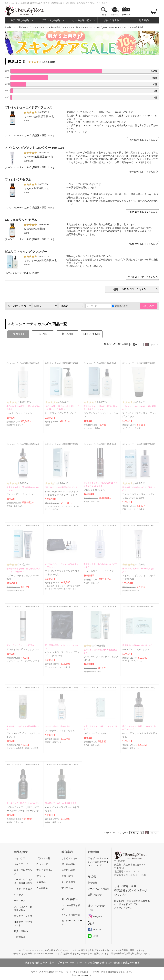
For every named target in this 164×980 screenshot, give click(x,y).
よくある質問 (68, 882)
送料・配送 (67, 876)
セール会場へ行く (82, 20)
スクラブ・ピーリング (131, 428)
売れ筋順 (18, 334)
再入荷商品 (42, 888)
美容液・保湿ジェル (43, 136)
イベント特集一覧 (71, 915)
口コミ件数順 (92, 334)
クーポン (126, 15)
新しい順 (67, 334)
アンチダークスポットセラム (60, 731)
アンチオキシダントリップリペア (24, 649)
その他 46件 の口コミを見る (141, 277)
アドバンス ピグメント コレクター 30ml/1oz (35, 148)
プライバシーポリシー (70, 963)
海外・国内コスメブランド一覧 (64, 27)
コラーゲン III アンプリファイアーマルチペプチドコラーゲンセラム (24, 811)
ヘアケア (19, 895)
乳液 (143, 509)
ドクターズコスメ (23, 889)
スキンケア (20, 858)
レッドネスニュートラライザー (100, 571)
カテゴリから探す (20, 20)
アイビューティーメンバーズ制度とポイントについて (98, 862)
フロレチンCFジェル (94, 490)
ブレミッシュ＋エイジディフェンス (29, 108)
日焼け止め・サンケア (131, 509)
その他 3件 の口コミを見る (142, 140)
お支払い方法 (68, 870)
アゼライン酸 (12, 748)
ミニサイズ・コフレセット (56, 586)
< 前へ (134, 344)
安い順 (43, 334)
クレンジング (18, 425)
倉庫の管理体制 (131, 963)
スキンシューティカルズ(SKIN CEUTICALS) (100, 27)
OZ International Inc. (83, 975)
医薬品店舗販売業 (95, 963)
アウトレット (43, 876)
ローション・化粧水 (92, 428)
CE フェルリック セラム (21, 220)
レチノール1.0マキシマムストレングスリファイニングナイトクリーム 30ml (62, 495)
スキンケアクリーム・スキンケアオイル (61, 506)
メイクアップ (21, 864)
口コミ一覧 (42, 864)
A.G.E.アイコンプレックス (136, 649)
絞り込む (149, 306)
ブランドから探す (51, 20)
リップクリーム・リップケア (18, 661)
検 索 (104, 15)
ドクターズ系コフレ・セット (66, 589)
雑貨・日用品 (21, 931)
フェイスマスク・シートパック (58, 667)
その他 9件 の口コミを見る (142, 172)
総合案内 (144, 20)
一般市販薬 (20, 937)
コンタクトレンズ (23, 916)
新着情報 (92, 883)
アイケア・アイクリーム (132, 661)
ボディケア (20, 901)
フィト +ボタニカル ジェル (20, 494)
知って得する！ (113, 20)
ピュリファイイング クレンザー (26, 252)
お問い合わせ (95, 895)
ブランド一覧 (43, 858)
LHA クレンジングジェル (19, 413)
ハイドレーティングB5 (95, 733)
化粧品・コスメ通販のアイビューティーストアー (27, 27)
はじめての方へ (70, 858)
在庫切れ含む (120, 306)
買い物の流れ (68, 864)
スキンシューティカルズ (18, 136)
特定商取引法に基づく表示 (40, 963)
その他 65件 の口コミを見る (141, 244)
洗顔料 (36, 273)
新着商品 (115, 15)
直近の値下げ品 (44, 870)
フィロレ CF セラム (18, 180)
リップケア (35, 661)
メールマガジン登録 (98, 889)
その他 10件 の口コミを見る (141, 212)
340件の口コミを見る (134, 289)
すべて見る (67, 888)
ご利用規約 (114, 963)
